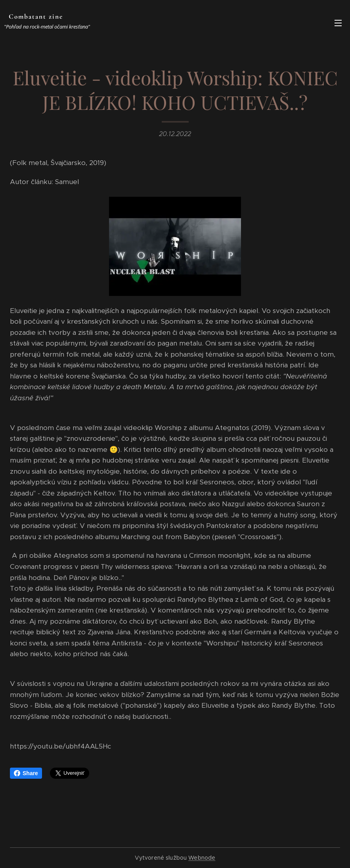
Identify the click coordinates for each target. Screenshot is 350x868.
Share (26, 773)
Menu (338, 23)
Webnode (202, 858)
